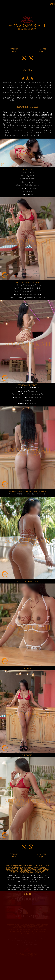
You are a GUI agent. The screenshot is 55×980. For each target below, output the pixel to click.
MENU (28, 894)
